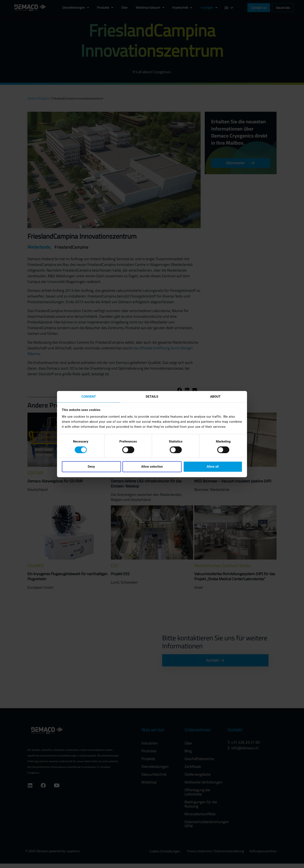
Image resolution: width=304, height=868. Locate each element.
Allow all (213, 467)
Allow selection (152, 467)
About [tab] (215, 396)
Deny (91, 467)
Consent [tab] (89, 396)
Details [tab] (152, 396)
